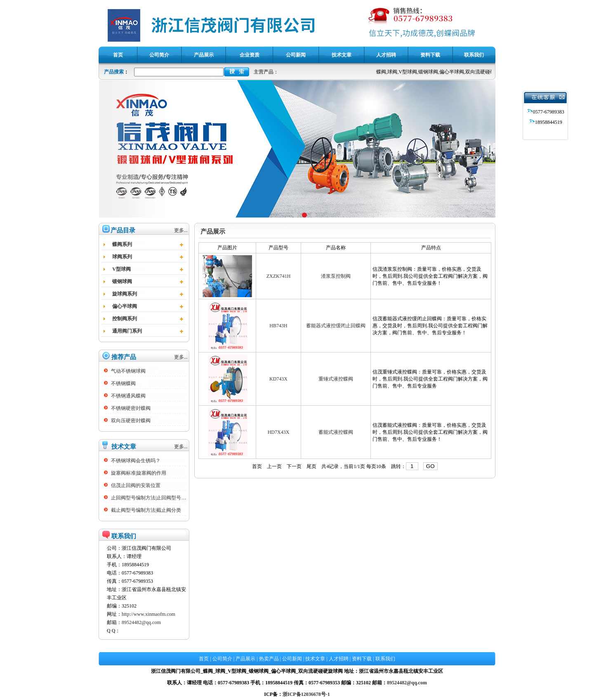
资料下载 (362, 659)
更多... (181, 230)
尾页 (311, 466)
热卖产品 (269, 659)
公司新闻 (292, 659)
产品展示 (245, 659)
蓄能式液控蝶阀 (336, 432)
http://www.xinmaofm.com (148, 614)
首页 (257, 466)
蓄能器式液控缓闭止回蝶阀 (336, 326)
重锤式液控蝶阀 (336, 379)
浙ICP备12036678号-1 (306, 694)
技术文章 (315, 659)
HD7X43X (279, 432)
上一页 (274, 466)
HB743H (278, 326)
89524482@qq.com (141, 622)
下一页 (294, 466)
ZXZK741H (279, 276)
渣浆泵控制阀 (336, 276)
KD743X (278, 379)
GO (430, 466)
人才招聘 (339, 659)
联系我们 (385, 659)
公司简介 (222, 659)
